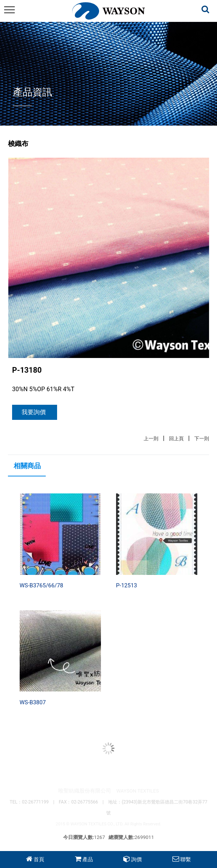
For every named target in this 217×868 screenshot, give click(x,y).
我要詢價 (34, 412)
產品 (88, 859)
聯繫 (186, 859)
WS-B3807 (33, 702)
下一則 (202, 439)
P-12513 (127, 585)
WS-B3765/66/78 (42, 585)
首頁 (39, 859)
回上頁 (176, 439)
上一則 (151, 439)
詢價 (136, 859)
